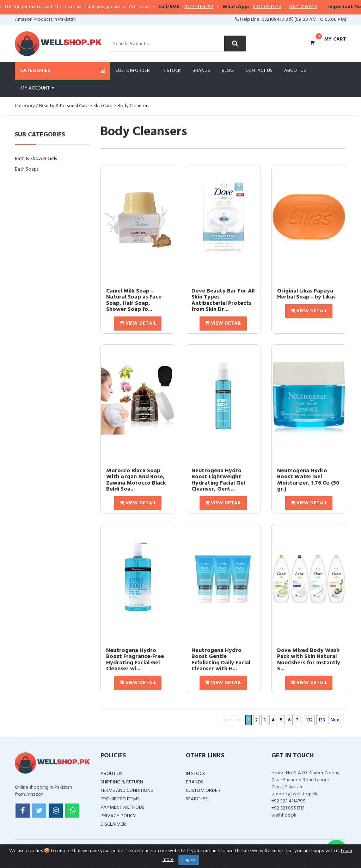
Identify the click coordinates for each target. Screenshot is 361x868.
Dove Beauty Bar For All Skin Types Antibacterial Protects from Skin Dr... (223, 300)
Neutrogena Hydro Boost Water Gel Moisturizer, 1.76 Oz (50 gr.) (308, 480)
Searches (197, 799)
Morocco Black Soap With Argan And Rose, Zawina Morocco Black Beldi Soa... (136, 480)
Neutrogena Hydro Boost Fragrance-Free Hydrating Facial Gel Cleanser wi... (135, 660)
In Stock (171, 71)
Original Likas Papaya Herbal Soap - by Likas (306, 294)
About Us (295, 71)
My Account (37, 88)
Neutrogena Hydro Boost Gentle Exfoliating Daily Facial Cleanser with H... (221, 660)
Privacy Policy (118, 816)
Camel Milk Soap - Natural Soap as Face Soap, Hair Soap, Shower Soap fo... (134, 300)
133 (322, 720)
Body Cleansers (133, 106)
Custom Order (133, 71)
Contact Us (259, 71)
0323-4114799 (210, 7)
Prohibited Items (120, 799)
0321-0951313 (315, 7)
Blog (228, 71)
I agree (189, 860)
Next (336, 720)
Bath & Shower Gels (36, 159)
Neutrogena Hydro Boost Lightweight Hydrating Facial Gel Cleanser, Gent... (218, 480)
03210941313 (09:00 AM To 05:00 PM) (304, 20)
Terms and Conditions (127, 791)
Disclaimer (113, 824)
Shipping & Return (122, 782)
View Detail (138, 323)
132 (309, 720)
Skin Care (103, 106)
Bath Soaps (27, 169)
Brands (201, 71)
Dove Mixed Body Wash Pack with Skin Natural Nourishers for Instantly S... (309, 660)
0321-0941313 (279, 7)
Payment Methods (123, 808)
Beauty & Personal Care (64, 106)
